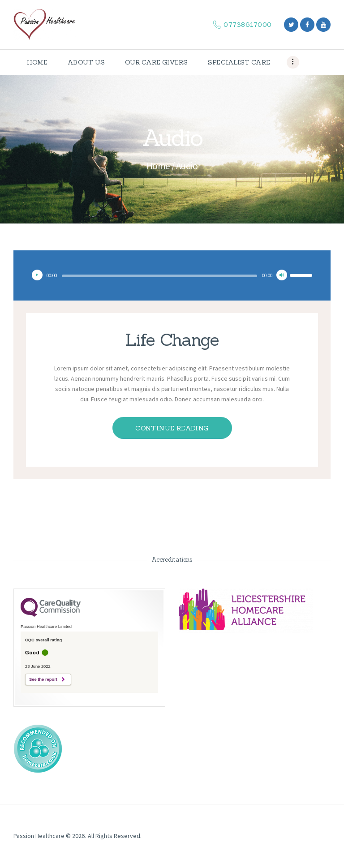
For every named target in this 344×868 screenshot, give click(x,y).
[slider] (159, 276)
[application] (172, 275)
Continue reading (172, 428)
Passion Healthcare (39, 836)
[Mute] (282, 275)
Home (158, 166)
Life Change (172, 339)
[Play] (37, 275)
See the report (43, 679)
